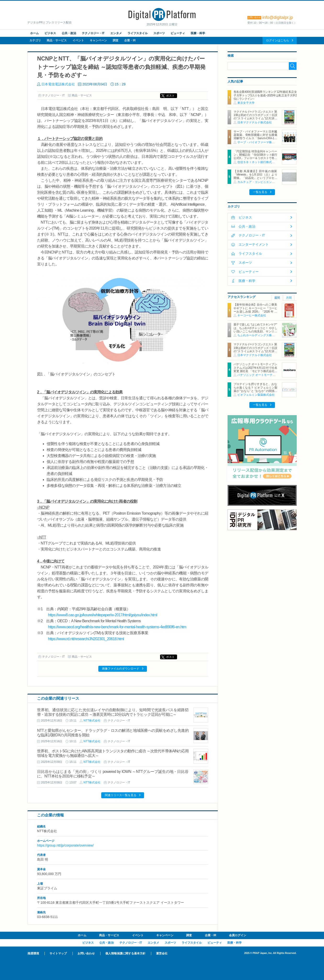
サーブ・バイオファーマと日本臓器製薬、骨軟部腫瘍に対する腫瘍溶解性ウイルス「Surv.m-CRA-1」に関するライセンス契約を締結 (255, 137)
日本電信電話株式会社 (58, 84)
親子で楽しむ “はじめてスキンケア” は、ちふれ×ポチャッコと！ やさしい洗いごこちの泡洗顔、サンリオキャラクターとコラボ (255, 330)
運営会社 (162, 953)
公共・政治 (69, 33)
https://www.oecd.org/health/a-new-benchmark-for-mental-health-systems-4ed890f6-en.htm (117, 627)
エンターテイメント (254, 244)
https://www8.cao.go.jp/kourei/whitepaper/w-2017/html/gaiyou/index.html (103, 615)
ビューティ (178, 33)
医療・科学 (198, 33)
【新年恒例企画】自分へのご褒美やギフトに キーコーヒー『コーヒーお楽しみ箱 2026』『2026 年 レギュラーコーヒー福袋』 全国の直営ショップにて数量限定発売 (255, 312)
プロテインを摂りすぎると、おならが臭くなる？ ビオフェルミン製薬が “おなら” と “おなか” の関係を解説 (255, 389)
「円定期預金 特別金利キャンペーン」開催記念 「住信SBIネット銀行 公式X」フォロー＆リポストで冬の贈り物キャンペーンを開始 (257, 157)
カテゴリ (35, 40)
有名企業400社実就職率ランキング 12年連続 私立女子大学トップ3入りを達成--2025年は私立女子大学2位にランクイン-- (265, 95)
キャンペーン (98, 40)
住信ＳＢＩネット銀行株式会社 (257, 162)
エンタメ (116, 33)
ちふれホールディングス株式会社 (259, 335)
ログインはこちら (278, 40)
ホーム (34, 33)
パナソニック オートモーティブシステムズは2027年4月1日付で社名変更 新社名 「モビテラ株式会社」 (265, 368)
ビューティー (249, 272)
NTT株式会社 (92, 721)
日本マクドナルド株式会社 (255, 122)
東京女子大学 (246, 103)
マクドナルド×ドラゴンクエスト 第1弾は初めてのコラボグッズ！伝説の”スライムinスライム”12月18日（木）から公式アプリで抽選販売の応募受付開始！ (255, 119)
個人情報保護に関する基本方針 (125, 953)
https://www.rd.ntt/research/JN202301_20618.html (86, 639)
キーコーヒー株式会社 (252, 315)
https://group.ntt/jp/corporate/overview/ (65, 845)
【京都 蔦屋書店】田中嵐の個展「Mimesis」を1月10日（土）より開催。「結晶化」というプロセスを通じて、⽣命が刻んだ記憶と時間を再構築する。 (255, 178)
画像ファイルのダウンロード (121, 669)
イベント (78, 40)
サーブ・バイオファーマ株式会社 (259, 142)
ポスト (170, 96)
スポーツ (159, 33)
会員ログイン (238, 935)
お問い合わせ (86, 953)
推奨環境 (33, 953)
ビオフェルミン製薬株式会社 (256, 395)
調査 (116, 40)
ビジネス (50, 33)
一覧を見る (260, 192)
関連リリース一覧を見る (121, 795)
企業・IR (130, 40)
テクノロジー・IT (93, 33)
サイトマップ (58, 953)
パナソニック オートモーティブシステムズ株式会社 (271, 375)
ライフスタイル (138, 33)
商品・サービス (57, 40)
